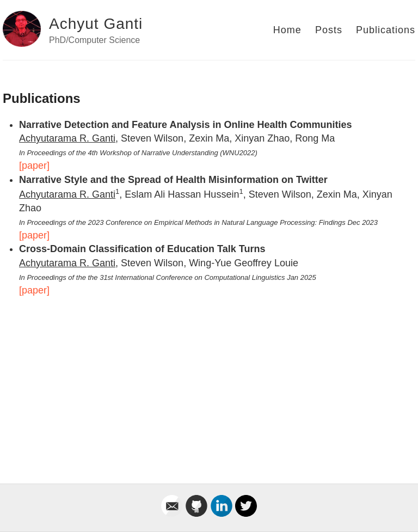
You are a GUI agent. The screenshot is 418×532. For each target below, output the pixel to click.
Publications (386, 30)
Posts (329, 30)
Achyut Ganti (96, 24)
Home (287, 30)
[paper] (34, 166)
